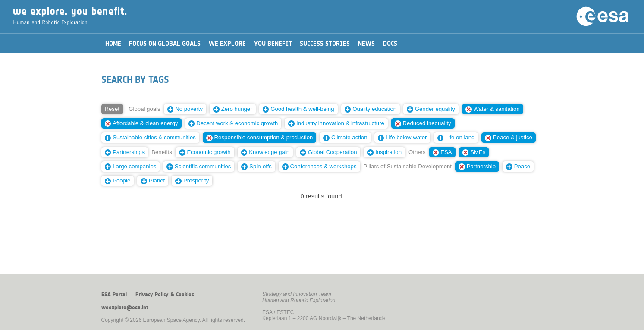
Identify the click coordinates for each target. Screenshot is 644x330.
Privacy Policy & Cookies (165, 295)
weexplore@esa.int (125, 308)
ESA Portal (114, 295)
